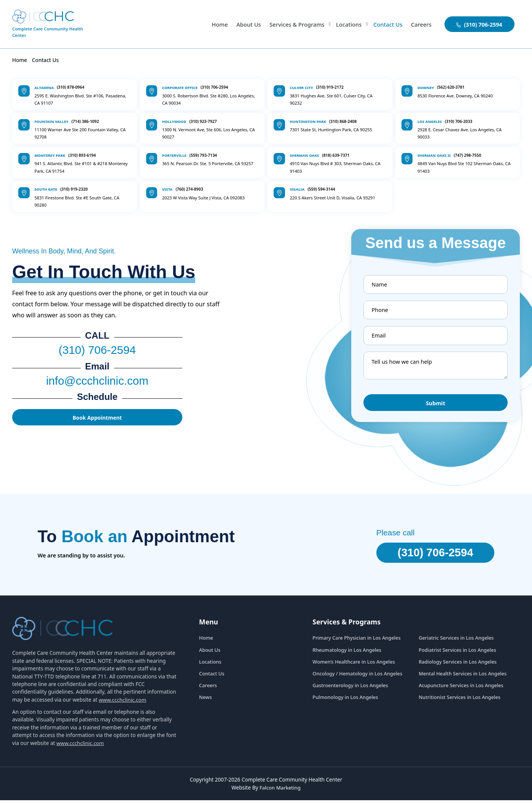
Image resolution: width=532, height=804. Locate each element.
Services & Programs (294, 24)
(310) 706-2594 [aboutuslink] (479, 25)
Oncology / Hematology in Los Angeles (357, 678)
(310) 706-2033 (459, 121)
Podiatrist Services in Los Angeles (457, 654)
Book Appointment (97, 421)
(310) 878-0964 (70, 87)
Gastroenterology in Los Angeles (350, 689)
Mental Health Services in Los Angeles (463, 678)
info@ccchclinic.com (97, 383)
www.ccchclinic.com (123, 704)
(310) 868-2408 (343, 121)
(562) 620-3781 (451, 87)
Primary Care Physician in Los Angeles (356, 642)
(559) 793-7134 (203, 155)
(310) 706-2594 (214, 87)
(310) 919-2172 (330, 87)
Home (215, 24)
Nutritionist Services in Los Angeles (460, 701)
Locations (347, 24)
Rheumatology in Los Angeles (347, 654)
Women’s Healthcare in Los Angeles (354, 666)
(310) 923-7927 (203, 121)
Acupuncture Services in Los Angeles (461, 689)
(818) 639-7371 (336, 155)
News (205, 701)
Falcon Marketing (280, 792)
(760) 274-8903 (189, 189)
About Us (244, 24)
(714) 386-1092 (85, 121)
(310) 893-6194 (82, 155)
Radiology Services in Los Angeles (458, 666)
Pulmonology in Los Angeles (345, 701)
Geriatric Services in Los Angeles (456, 642)
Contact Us (387, 24)
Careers (421, 24)
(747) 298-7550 (467, 155)
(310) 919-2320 (74, 189)
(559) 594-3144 (321, 189)
